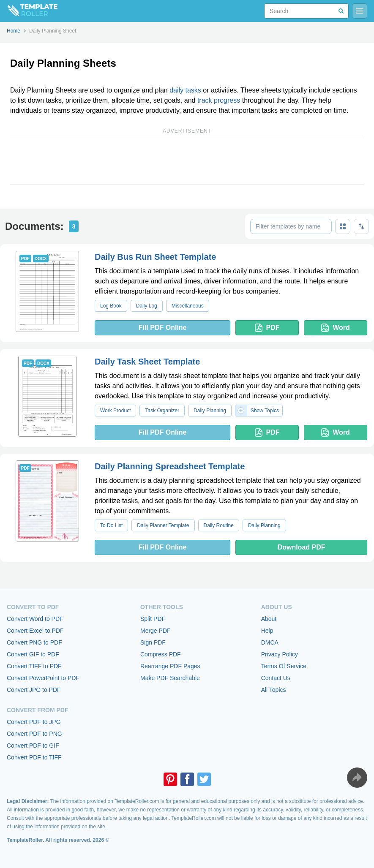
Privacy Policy (280, 654)
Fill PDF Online (163, 328)
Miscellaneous (188, 306)
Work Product (115, 411)
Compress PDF (161, 654)
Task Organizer (162, 411)
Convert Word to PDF (35, 619)
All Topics (274, 690)
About (269, 619)
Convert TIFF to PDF (34, 666)
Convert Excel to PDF (35, 631)
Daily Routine (219, 525)
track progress (219, 100)
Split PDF (153, 619)
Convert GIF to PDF (33, 654)
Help (267, 631)
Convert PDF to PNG (34, 734)
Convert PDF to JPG (34, 722)
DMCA (270, 642)
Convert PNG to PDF (34, 642)
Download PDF (302, 547)
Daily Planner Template (163, 525)
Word (336, 328)
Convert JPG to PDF (34, 690)
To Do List (111, 525)
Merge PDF (156, 631)
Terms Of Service (284, 666)
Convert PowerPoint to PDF (43, 678)
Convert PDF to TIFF (34, 757)
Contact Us (276, 678)
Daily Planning (210, 411)
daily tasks (185, 90)
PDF (267, 328)
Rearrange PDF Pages (170, 666)
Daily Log (147, 306)
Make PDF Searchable (170, 678)
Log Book (111, 306)
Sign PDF (153, 642)
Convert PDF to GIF (33, 746)
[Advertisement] (187, 161)
